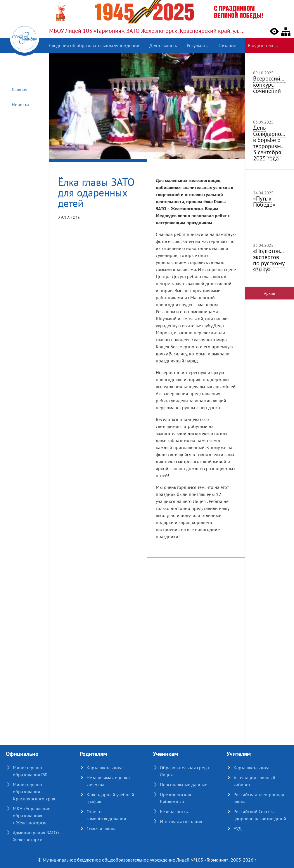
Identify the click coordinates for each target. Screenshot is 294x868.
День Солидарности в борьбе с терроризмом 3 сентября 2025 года (271, 143)
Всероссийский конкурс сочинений (273, 85)
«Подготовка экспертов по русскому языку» (269, 260)
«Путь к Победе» (264, 202)
